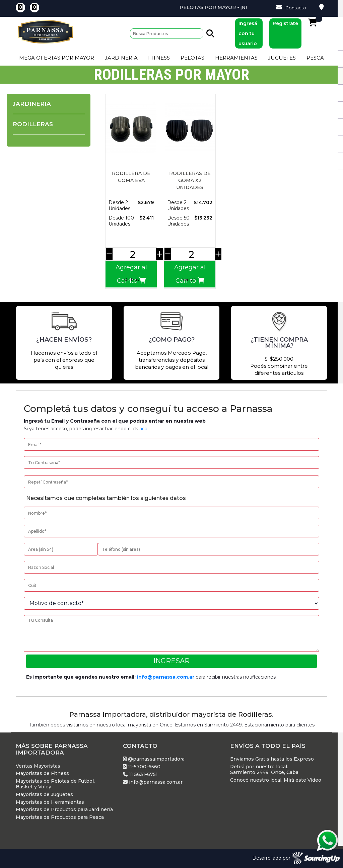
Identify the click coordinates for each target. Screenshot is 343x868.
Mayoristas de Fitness (42, 773)
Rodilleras (33, 124)
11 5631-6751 (140, 774)
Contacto (291, 7)
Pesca (315, 58)
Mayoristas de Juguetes (44, 795)
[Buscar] (167, 33)
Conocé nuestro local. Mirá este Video (276, 780)
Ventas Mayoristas (38, 766)
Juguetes (282, 58)
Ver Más (131, 280)
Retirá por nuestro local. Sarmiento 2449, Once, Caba (264, 770)
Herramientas (236, 58)
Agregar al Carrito (131, 274)
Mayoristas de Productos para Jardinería (64, 810)
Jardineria (121, 58)
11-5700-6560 (142, 767)
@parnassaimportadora (154, 759)
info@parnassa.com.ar (166, 677)
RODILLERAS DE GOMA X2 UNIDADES (190, 180)
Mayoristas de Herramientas (50, 802)
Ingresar (171, 661)
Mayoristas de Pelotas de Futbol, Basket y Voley (55, 784)
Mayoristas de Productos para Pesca (60, 817)
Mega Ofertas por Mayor (57, 58)
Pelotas (192, 58)
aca (143, 429)
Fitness (159, 58)
